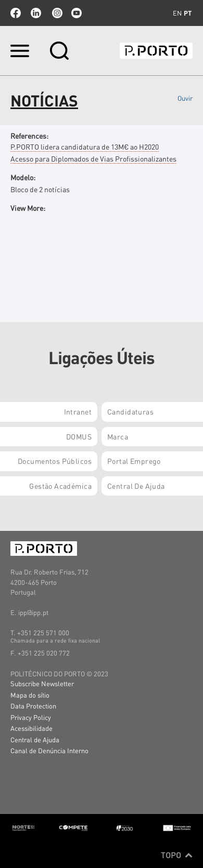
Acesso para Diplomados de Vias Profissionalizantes (93, 158)
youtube (77, 13)
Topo (177, 855)
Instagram (56, 13)
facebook (16, 13)
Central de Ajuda (35, 739)
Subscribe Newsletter (42, 683)
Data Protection (33, 706)
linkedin (36, 13)
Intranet (78, 411)
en (177, 13)
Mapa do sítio (30, 695)
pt (188, 13)
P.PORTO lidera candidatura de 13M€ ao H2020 (85, 146)
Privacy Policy (31, 717)
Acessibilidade (31, 728)
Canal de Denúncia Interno (49, 750)
